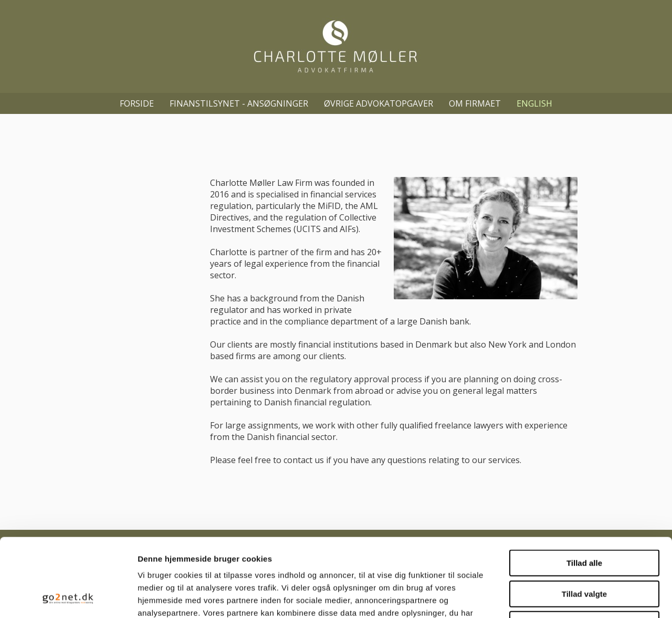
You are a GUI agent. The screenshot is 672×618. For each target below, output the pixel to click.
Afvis (585, 551)
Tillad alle (584, 490)
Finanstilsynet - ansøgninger (239, 103)
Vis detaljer (546, 597)
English (534, 103)
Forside (137, 103)
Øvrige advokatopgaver (379, 103)
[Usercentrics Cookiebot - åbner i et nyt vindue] (68, 598)
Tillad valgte (584, 521)
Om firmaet (475, 103)
